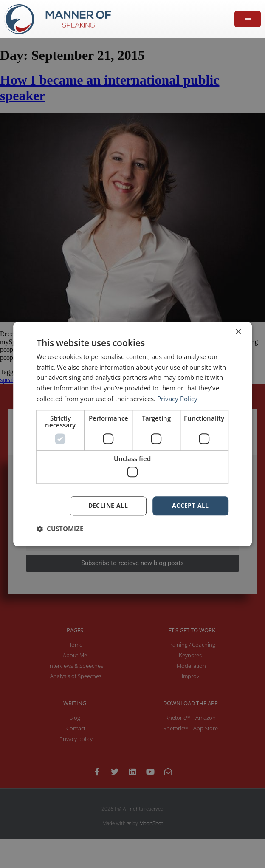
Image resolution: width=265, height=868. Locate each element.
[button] (60, 529)
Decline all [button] (108, 505)
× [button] (238, 332)
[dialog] (132, 434)
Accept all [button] (190, 505)
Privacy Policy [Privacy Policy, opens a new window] (177, 399)
